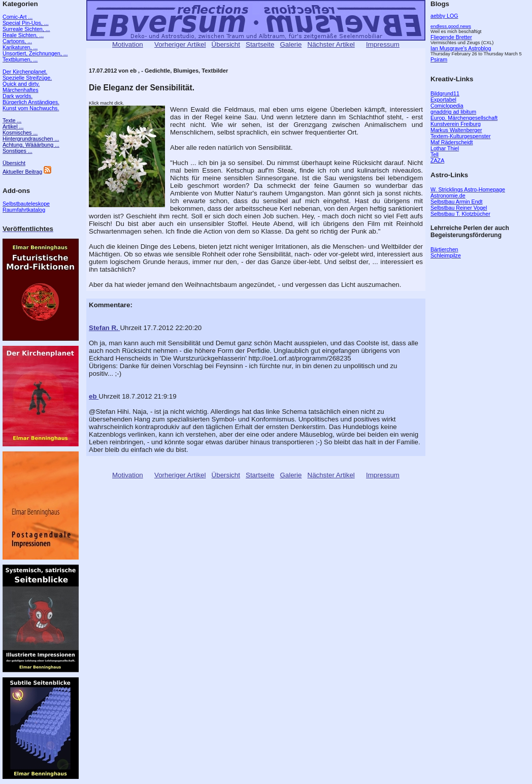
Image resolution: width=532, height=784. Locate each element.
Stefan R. (104, 328)
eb (94, 396)
